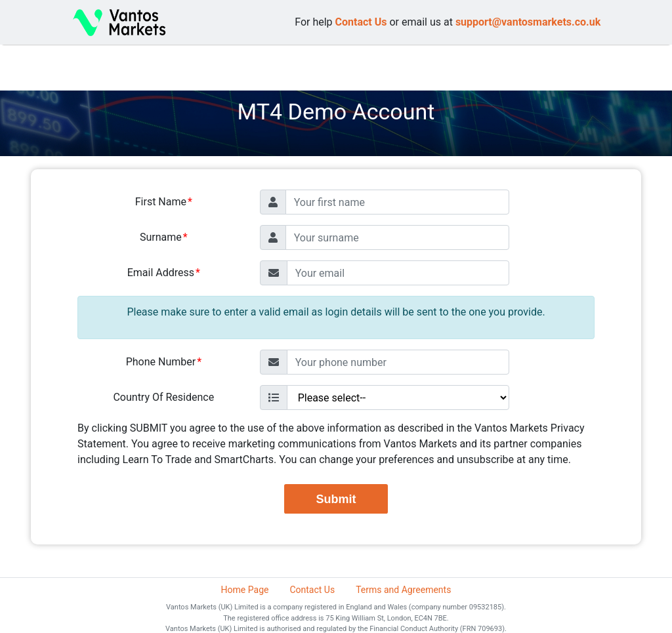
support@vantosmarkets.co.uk (528, 22)
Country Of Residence (163, 397)
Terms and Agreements (403, 590)
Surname (161, 237)
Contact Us (361, 22)
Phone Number (161, 362)
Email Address (161, 273)
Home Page (245, 590)
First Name (161, 202)
